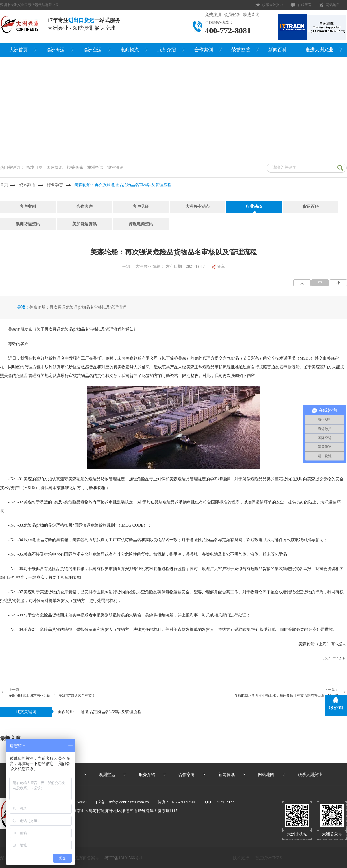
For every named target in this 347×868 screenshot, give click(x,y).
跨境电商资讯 (141, 224)
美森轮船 (66, 712)
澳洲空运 (93, 50)
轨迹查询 (251, 15)
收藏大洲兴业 (273, 5)
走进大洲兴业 (319, 50)
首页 (4, 185)
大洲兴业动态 (198, 207)
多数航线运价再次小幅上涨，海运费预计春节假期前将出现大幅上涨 (286, 695)
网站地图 (333, 5)
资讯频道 (27, 185)
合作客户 (84, 207)
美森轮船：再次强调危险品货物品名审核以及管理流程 (123, 185)
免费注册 (213, 15)
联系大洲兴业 (310, 775)
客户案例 (28, 207)
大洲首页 (19, 50)
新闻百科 (278, 50)
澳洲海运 (56, 50)
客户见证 (141, 207)
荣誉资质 (241, 50)
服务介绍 (167, 50)
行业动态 (55, 185)
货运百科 (311, 207)
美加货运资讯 (84, 224)
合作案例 (204, 50)
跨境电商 (34, 167)
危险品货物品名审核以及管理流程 (111, 712)
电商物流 (130, 50)
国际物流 (55, 167)
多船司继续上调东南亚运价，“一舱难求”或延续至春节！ (52, 695)
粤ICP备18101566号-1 (123, 858)
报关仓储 (75, 167)
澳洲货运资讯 (28, 224)
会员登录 (232, 15)
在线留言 (304, 5)
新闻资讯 (226, 775)
